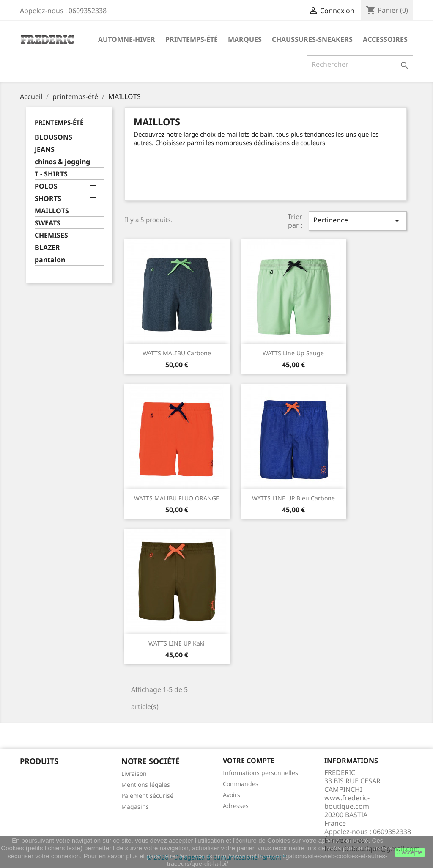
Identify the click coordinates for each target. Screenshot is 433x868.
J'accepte (410, 852)
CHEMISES (51, 235)
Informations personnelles (260, 773)
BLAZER (47, 248)
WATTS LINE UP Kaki (177, 643)
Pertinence (358, 221)
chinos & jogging (62, 162)
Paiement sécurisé (147, 795)
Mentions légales (146, 784)
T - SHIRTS (51, 174)
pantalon (50, 260)
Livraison (134, 773)
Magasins (135, 806)
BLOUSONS (53, 137)
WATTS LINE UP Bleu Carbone (293, 498)
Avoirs (232, 795)
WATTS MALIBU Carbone (177, 353)
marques (245, 39)
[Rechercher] (360, 64)
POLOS (46, 186)
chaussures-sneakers (312, 39)
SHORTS (48, 199)
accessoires (385, 39)
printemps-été (192, 39)
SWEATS (48, 223)
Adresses (236, 806)
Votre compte (249, 761)
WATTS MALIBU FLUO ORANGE (177, 498)
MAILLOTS (52, 211)
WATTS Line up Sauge (293, 353)
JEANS (45, 150)
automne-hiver (127, 39)
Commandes (241, 784)
